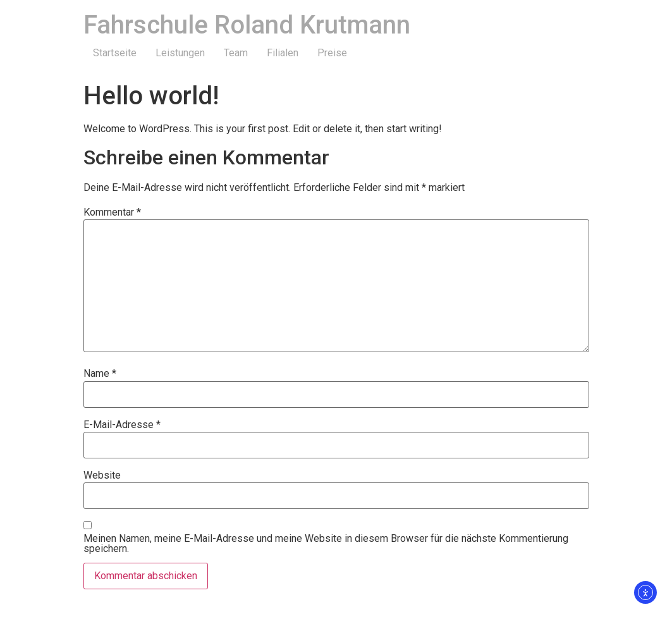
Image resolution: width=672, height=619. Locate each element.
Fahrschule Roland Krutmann (247, 25)
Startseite (115, 53)
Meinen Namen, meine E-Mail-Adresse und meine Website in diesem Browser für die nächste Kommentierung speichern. (326, 544)
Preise (332, 53)
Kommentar (112, 212)
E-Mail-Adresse (122, 425)
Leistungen (180, 53)
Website (102, 475)
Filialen (283, 53)
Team (236, 53)
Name (100, 374)
